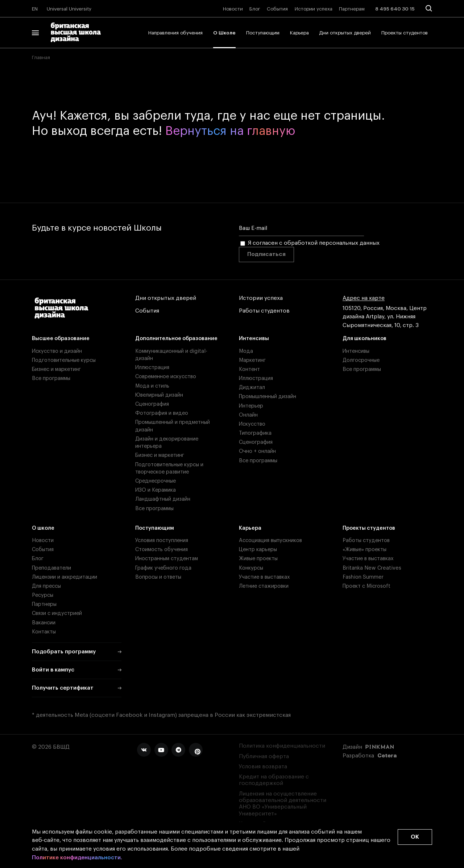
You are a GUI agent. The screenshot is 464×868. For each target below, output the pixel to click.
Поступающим (263, 33)
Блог (255, 9)
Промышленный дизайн (268, 396)
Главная (41, 57)
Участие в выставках (264, 577)
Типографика (255, 433)
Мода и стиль (152, 386)
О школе (43, 528)
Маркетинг (252, 360)
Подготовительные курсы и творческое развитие (169, 468)
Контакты (44, 632)
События (277, 9)
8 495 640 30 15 (395, 9)
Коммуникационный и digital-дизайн (171, 355)
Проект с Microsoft (366, 586)
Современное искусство (166, 377)
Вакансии (44, 623)
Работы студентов (264, 311)
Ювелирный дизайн (159, 395)
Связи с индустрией (57, 613)
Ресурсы (43, 595)
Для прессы (46, 586)
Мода (246, 351)
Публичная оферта (264, 757)
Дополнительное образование (176, 338)
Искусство (252, 424)
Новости (233, 9)
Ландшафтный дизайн (163, 499)
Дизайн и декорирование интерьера (167, 443)
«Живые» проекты (364, 549)
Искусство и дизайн (57, 351)
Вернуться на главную (230, 131)
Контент (249, 369)
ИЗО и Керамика (156, 490)
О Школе (224, 33)
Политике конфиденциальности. (77, 858)
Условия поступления (162, 540)
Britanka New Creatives (372, 568)
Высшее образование (61, 338)
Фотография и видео (162, 413)
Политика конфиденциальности (282, 746)
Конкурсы (251, 568)
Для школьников (364, 338)
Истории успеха (314, 9)
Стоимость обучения (161, 549)
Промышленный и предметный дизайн (173, 426)
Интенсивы (254, 338)
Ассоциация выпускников (270, 540)
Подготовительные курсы (64, 360)
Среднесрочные (156, 481)
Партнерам (352, 9)
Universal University (69, 9)
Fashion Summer (363, 577)
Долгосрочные (361, 360)
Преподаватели (51, 568)
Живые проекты (258, 559)
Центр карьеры (258, 549)
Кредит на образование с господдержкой (274, 780)
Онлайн (248, 415)
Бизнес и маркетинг (56, 369)
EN (35, 9)
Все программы (51, 378)
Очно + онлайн (257, 451)
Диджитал (252, 387)
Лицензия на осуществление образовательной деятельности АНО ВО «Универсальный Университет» (283, 804)
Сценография (152, 404)
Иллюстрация (152, 367)
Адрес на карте (364, 298)
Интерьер (251, 406)
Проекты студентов (405, 33)
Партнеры (44, 604)
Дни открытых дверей (345, 33)
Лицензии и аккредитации (65, 577)
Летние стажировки (264, 586)
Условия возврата (263, 767)
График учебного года (163, 568)
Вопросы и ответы (158, 577)
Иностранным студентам (167, 559)
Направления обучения (175, 33)
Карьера (299, 33)
